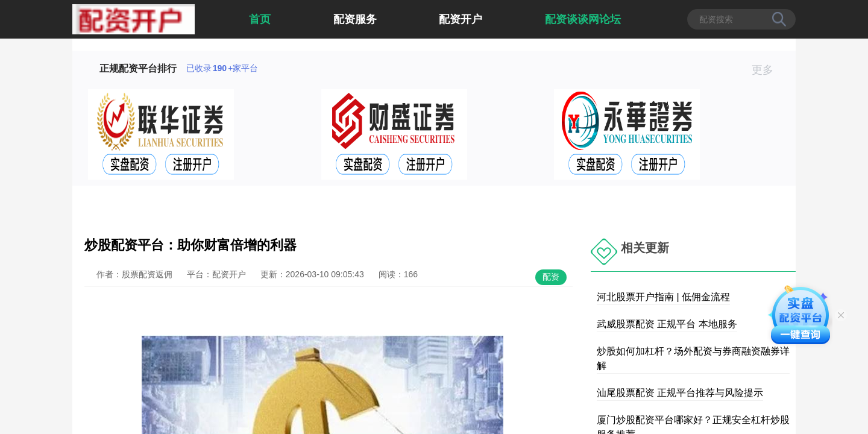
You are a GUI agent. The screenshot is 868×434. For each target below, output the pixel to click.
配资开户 (461, 19)
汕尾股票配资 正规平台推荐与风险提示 (680, 393)
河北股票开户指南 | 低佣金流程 (663, 297)
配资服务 (355, 19)
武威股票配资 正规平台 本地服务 (667, 324)
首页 (260, 19)
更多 (768, 70)
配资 (551, 277)
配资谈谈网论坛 (583, 19)
